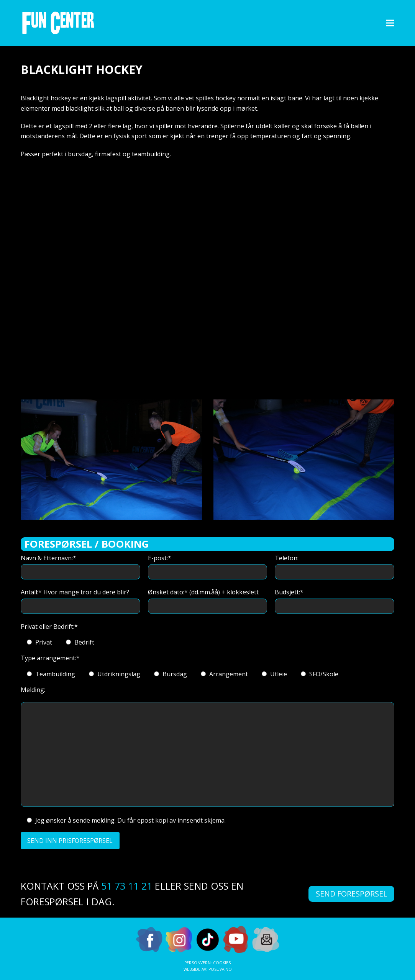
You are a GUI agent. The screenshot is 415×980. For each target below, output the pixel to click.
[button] (390, 23)
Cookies (222, 963)
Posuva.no (220, 969)
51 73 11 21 (127, 886)
